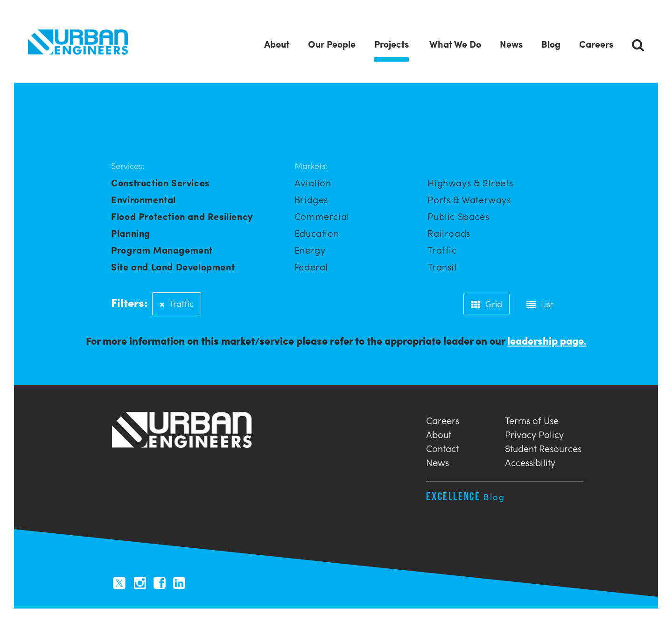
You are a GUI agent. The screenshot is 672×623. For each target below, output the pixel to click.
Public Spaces (458, 216)
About (439, 434)
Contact (442, 448)
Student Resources (543, 448)
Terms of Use (532, 420)
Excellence (465, 497)
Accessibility (530, 462)
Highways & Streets (470, 183)
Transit (442, 267)
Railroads (449, 233)
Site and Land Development (173, 267)
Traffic (442, 250)
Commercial (322, 216)
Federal (311, 267)
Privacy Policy (534, 434)
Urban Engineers (78, 42)
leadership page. (547, 341)
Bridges (311, 200)
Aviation (313, 183)
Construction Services (160, 183)
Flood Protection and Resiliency (182, 216)
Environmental (143, 200)
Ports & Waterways (469, 200)
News (437, 462)
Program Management (162, 250)
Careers (443, 420)
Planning (131, 233)
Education (317, 233)
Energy (310, 250)
